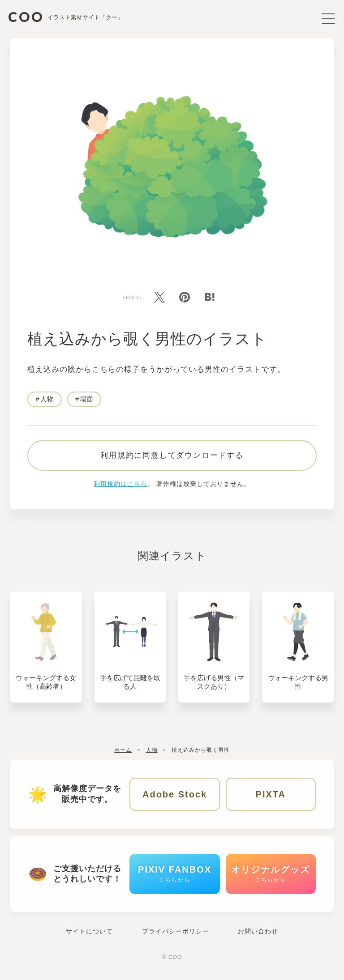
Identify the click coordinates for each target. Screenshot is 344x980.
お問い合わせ (258, 940)
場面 (87, 401)
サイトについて (89, 940)
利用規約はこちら (120, 488)
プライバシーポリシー (176, 940)
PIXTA (271, 799)
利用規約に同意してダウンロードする (172, 459)
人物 (47, 401)
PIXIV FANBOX (175, 881)
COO (67, 17)
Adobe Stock (175, 799)
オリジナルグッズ (271, 881)
